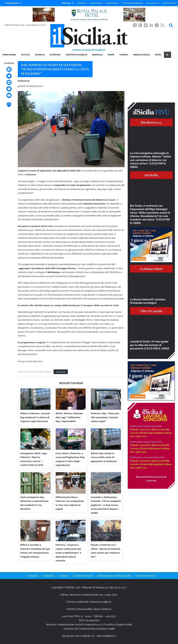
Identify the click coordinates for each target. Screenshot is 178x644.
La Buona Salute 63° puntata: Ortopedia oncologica (148, 301)
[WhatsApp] (9, 89)
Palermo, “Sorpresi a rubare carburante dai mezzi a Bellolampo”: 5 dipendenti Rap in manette (68, 553)
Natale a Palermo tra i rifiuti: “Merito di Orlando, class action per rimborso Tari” (106, 551)
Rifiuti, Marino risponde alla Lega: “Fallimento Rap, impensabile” (69, 417)
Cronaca (40, 55)
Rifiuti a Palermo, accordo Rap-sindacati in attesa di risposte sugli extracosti (35, 417)
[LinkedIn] (9, 82)
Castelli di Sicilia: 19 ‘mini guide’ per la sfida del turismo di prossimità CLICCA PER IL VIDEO (150, 345)
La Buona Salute (151, 269)
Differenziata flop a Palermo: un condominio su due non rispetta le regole (70, 503)
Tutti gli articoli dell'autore (30, 361)
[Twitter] (9, 76)
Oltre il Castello (151, 311)
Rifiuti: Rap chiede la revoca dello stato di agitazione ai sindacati (104, 457)
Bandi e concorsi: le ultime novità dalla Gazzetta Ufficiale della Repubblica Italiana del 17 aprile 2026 (151, 433)
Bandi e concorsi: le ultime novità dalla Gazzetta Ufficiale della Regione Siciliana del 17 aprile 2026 (150, 448)
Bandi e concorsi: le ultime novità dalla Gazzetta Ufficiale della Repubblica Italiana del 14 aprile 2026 (151, 464)
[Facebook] (9, 69)
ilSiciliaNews (151, 122)
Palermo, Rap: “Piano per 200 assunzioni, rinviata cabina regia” (105, 417)
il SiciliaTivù (82, 3)
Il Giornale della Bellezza (132, 3)
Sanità (111, 55)
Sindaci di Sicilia (141, 55)
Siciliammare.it (112, 3)
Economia (55, 55)
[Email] (9, 95)
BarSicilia (97, 55)
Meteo (158, 55)
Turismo (124, 55)
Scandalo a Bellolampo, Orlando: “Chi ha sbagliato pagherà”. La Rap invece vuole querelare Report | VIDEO (106, 505)
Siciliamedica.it (153, 3)
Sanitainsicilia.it (169, 3)
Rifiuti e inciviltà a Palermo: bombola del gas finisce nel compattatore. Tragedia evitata (35, 551)
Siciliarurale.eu (96, 3)
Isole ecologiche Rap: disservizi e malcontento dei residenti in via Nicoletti (34, 503)
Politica (25, 55)
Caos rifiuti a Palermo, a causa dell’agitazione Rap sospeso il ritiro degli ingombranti (70, 459)
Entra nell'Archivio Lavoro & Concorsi (151, 479)
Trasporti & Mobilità (76, 55)
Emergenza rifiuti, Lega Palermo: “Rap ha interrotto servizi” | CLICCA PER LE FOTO (34, 459)
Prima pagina (9, 55)
